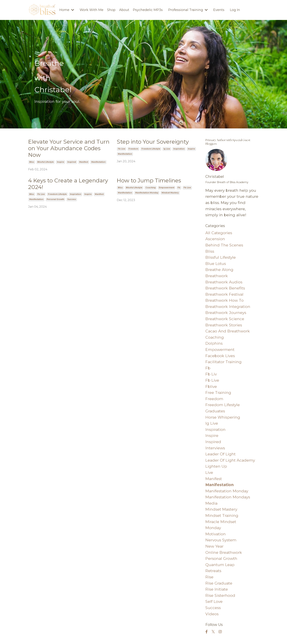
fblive (211, 386)
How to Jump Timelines (149, 181)
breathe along (219, 270)
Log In (235, 10)
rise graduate (219, 583)
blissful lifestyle (45, 162)
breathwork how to (224, 300)
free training (218, 393)
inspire (60, 162)
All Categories (219, 233)
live (209, 472)
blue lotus (216, 264)
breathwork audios (224, 282)
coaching (151, 188)
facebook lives (220, 356)
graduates (215, 411)
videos (212, 614)
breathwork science (225, 319)
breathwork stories (224, 325)
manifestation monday (147, 193)
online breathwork (224, 552)
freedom (133, 149)
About (124, 10)
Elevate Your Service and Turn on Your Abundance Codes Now (69, 148)
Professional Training (188, 10)
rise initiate (217, 589)
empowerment (167, 188)
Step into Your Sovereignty (153, 142)
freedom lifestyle (151, 149)
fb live (122, 149)
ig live (167, 149)
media (211, 503)
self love (214, 601)
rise (209, 577)
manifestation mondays (228, 497)
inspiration (179, 149)
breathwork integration (228, 307)
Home (67, 10)
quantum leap (220, 565)
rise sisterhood (220, 595)
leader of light (220, 454)
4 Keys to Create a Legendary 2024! (68, 184)
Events (219, 10)
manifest (84, 162)
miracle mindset (221, 522)
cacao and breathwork (228, 331)
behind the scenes (224, 245)
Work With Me (92, 10)
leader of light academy (230, 460)
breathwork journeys (226, 313)
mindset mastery (170, 193)
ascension (215, 239)
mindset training (222, 515)
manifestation (98, 162)
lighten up (216, 466)
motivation (216, 534)
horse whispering (223, 417)
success (72, 199)
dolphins (214, 343)
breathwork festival (224, 294)
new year (214, 546)
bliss (32, 162)
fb (179, 188)
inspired (72, 162)
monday (213, 528)
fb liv (211, 374)
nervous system (221, 540)
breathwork (217, 276)
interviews (215, 448)
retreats (213, 571)
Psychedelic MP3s (148, 10)
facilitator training (223, 362)
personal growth (55, 199)
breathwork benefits (225, 288)
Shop (111, 10)
